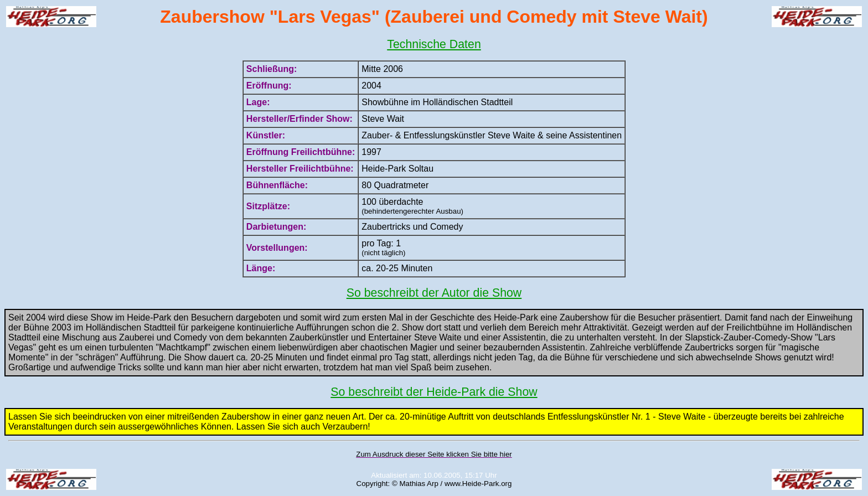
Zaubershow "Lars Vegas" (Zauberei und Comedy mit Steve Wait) (434, 17)
